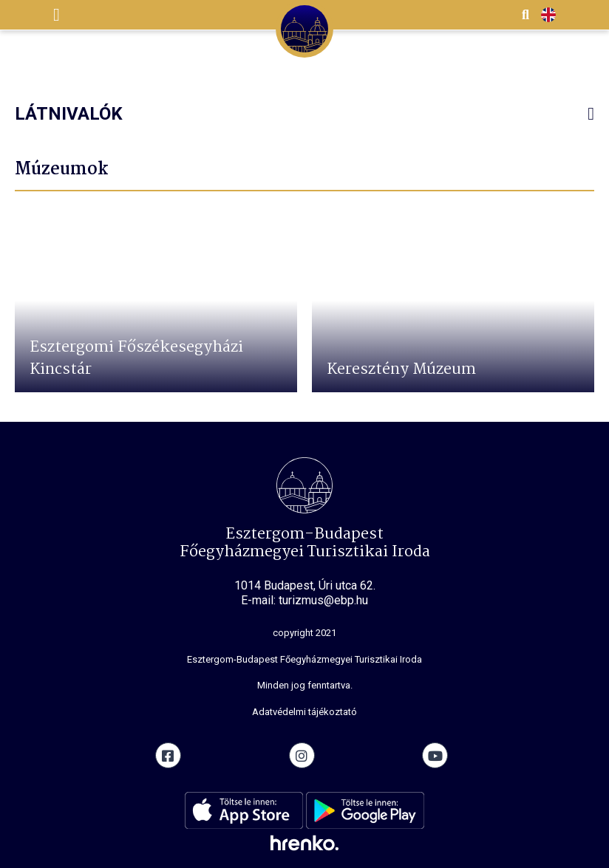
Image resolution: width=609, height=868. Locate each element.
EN (548, 16)
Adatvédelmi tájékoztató (304, 712)
